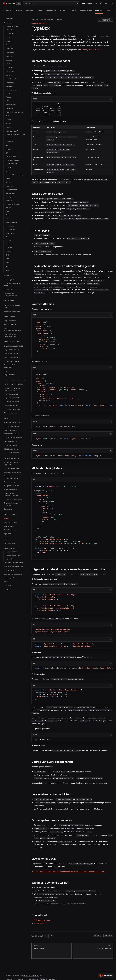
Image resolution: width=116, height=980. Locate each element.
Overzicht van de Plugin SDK (14, 346)
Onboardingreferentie (11, 468)
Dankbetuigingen (10, 543)
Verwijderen (10, 83)
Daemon (9, 37)
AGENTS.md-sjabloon (12, 426)
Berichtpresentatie (10, 413)
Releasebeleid (9, 570)
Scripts (7, 589)
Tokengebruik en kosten (12, 472)
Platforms (73, 10)
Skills (8, 219)
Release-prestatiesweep (12, 578)
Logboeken (10, 52)
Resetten (9, 64)
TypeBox (7, 519)
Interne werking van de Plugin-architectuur (12, 389)
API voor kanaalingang (12, 409)
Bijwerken (9, 86)
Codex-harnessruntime (12, 311)
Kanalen (9, 138)
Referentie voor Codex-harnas (12, 306)
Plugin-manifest (10, 375)
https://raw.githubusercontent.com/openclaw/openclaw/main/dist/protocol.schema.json (69, 868)
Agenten (9, 97)
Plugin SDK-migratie (11, 394)
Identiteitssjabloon (10, 441)
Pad (7, 211)
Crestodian (10, 33)
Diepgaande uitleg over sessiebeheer (12, 504)
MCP (8, 263)
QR (7, 153)
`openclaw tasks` (12, 131)
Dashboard (10, 233)
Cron (8, 171)
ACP (7, 244)
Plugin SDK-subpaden (12, 350)
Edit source (97, 932)
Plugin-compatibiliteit (11, 398)
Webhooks (10, 201)
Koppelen (9, 149)
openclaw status (12, 79)
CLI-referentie (9, 23)
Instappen (9, 60)
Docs (8, 259)
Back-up (9, 30)
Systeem (9, 127)
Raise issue (108, 932)
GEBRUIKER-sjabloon (11, 453)
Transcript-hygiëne (11, 489)
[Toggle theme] (112, 4)
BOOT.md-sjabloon (11, 430)
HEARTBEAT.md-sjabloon (13, 438)
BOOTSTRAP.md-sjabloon (13, 434)
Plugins (9, 207)
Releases (34, 976)
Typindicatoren (9, 526)
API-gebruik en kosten (12, 486)
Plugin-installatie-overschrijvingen (10, 335)
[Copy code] (110, 99)
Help (109, 10)
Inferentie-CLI (11, 105)
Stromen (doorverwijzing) (15, 175)
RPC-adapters (9, 280)
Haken (8, 101)
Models (62, 10)
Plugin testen (9, 371)
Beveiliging (10, 71)
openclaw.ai (11, 976)
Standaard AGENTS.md (12, 422)
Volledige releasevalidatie (13, 574)
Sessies (9, 123)
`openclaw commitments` (15, 112)
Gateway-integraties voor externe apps (13, 285)
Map (8, 145)
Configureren (11, 197)
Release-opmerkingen (14, 555)
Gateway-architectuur (90, 50)
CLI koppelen (11, 229)
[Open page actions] (111, 20)
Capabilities (51, 10)
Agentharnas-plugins (11, 361)
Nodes (8, 182)
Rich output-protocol (42, 917)
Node (8, 179)
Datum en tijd (9, 509)
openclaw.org (22, 976)
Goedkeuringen (11, 164)
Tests (6, 582)
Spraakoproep (11, 157)
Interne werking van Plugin (13, 384)
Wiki (7, 270)
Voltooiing (9, 251)
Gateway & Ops (86, 10)
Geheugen (10, 108)
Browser (9, 167)
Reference (99, 10)
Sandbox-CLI (11, 186)
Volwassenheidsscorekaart (13, 563)
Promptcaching (9, 482)
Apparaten (10, 142)
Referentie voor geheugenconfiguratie (12, 494)
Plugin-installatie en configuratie (11, 366)
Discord (53, 976)
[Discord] (106, 4)
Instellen (9, 75)
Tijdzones (7, 534)
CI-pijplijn (7, 585)
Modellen (9, 120)
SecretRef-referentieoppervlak (11, 477)
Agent (8, 93)
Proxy (8, 266)
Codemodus (8, 289)
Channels (29, 10)
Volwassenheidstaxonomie (13, 566)
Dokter (8, 41)
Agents (39, 10)
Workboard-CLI (11, 222)
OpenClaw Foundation (31, 972)
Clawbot (9, 247)
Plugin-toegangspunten (12, 353)
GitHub (44, 976)
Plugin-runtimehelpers (12, 357)
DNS (8, 255)
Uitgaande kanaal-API (12, 402)
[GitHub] (101, 4)
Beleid (8, 215)
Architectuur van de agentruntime (11, 463)
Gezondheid (10, 49)
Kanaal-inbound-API (11, 405)
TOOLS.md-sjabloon (11, 449)
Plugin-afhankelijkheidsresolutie (13, 329)
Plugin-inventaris (10, 321)
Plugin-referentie (10, 324)
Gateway (9, 45)
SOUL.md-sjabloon (11, 445)
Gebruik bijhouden (10, 530)
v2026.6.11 (10, 559)
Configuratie (10, 193)
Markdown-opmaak (11, 522)
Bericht (8, 116)
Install (19, 10)
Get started (8, 10)
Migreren (9, 56)
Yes (46, 932)
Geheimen (10, 67)
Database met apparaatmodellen (10, 294)
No (52, 932)
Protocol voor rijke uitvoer (13, 499)
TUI (7, 237)
